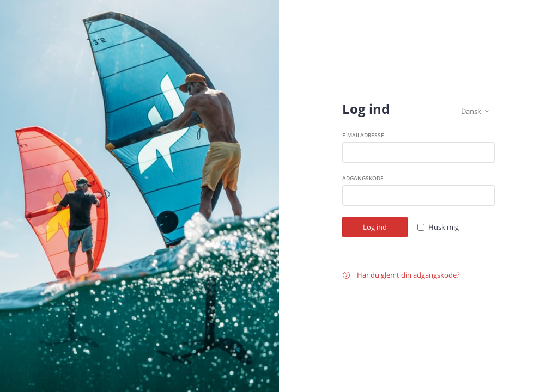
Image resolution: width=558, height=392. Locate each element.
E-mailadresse (363, 135)
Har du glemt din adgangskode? (401, 275)
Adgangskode (363, 178)
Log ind (375, 227)
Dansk (475, 111)
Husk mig (444, 227)
